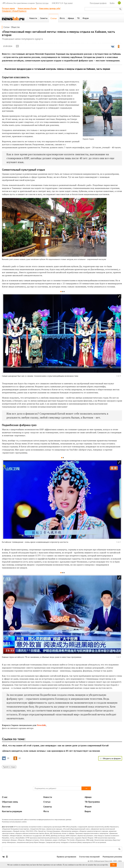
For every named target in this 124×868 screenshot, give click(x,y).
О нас (5, 797)
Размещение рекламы (112, 857)
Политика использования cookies (14, 822)
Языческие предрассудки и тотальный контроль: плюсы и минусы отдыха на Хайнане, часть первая (57, 69)
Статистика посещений (89, 857)
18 (17, 46)
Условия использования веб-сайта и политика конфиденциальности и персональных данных (37, 819)
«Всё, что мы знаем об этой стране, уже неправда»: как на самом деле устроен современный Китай (55, 745)
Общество (15, 27)
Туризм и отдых (9, 767)
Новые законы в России (27, 8)
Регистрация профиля (98, 3)
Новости (48, 797)
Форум (88, 807)
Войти (112, 3)
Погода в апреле (8, 8)
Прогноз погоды (42, 3)
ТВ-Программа (92, 802)
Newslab (41, 725)
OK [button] (113, 865)
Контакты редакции (12, 811)
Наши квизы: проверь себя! (50, 8)
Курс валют (68, 3)
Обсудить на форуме (112, 758)
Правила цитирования (66, 857)
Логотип (6, 807)
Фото (46, 811)
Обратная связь (10, 802)
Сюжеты (48, 807)
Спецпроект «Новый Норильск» (14, 11)
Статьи (6, 27)
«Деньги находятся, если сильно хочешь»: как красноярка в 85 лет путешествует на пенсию (51, 751)
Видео (88, 811)
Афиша (88, 797)
